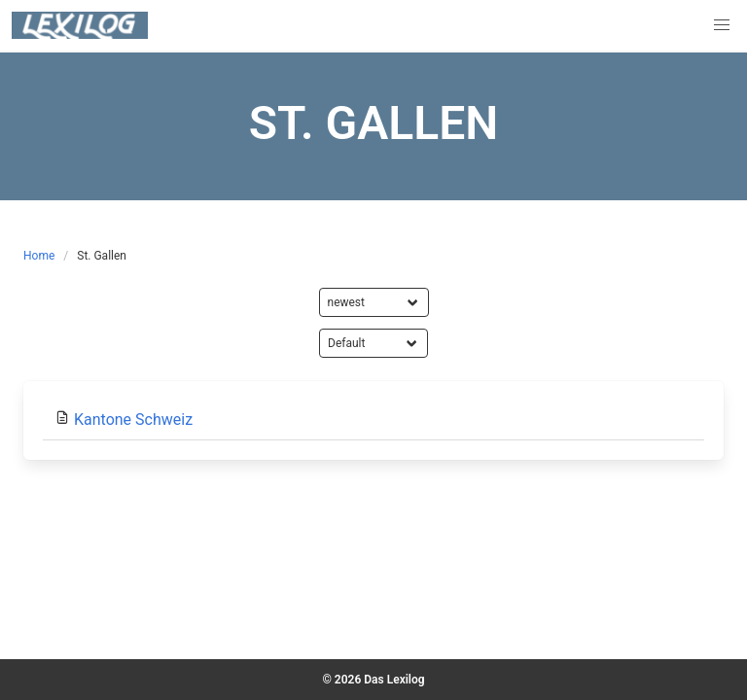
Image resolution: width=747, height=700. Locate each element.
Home (39, 256)
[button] (722, 25)
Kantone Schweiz (133, 420)
